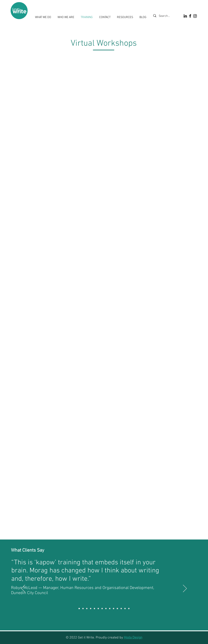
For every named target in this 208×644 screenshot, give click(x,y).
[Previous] (23, 589)
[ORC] (117, 609)
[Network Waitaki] (114, 609)
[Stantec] (94, 609)
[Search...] (165, 16)
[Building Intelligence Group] (106, 609)
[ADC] (110, 609)
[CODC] (87, 609)
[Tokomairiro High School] (102, 609)
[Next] (185, 589)
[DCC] (79, 609)
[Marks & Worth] (83, 609)
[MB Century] (91, 609)
